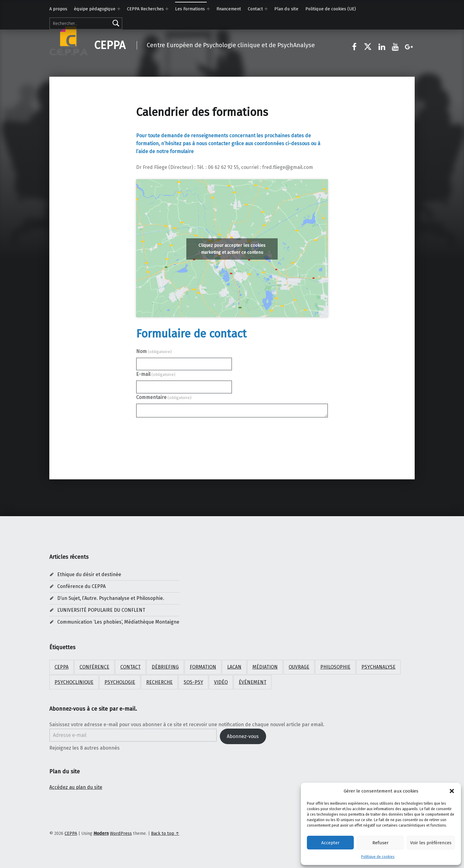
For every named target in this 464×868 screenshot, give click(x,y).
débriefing (165, 667)
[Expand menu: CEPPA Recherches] (167, 9)
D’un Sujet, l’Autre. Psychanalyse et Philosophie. (111, 598)
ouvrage (299, 667)
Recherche (159, 682)
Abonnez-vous (243, 736)
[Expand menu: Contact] (266, 9)
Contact (255, 9)
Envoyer (232, 434)
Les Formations (190, 9)
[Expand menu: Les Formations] (208, 9)
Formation (203, 667)
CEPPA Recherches (145, 9)
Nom (154, 351)
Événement (253, 682)
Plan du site (286, 9)
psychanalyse (378, 667)
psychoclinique (74, 682)
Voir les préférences (431, 843)
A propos (58, 9)
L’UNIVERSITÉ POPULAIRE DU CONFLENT (101, 610)
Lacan (234, 667)
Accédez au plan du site (76, 787)
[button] (452, 791)
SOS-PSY (193, 682)
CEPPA (110, 45)
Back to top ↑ (165, 833)
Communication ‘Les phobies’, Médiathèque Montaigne (118, 622)
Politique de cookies (378, 857)
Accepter (330, 843)
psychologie (120, 682)
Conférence (94, 667)
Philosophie (335, 667)
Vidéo (221, 682)
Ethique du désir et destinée (89, 574)
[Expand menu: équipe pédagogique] (119, 9)
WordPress (121, 833)
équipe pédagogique (95, 9)
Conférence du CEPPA (81, 586)
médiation (265, 667)
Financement (229, 9)
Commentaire (164, 397)
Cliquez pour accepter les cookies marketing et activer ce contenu (232, 249)
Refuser (380, 843)
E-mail (156, 374)
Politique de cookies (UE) (331, 9)
